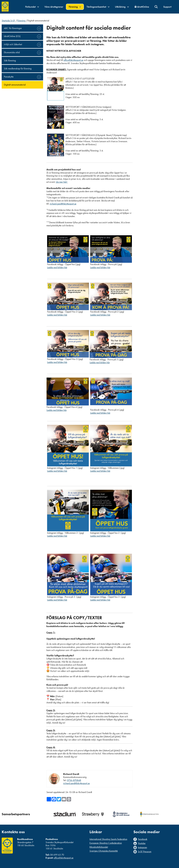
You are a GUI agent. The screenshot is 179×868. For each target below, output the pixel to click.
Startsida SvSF (8, 21)
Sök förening (10, 60)
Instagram (142, 847)
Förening (75, 7)
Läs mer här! (62, 182)
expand (39, 29)
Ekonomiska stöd (12, 52)
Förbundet (32, 7)
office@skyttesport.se (73, 60)
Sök (156, 7)
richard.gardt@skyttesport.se (63, 204)
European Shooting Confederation (106, 843)
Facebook (143, 839)
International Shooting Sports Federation (108, 839)
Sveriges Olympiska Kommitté (104, 851)
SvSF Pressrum (145, 852)
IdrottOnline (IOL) (12, 36)
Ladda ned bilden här (57, 267)
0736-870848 (74, 780)
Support (167, 7)
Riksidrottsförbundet (99, 847)
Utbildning (122, 7)
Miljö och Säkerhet (13, 44)
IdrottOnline (143, 7)
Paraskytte (9, 77)
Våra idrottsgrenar (54, 7)
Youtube (142, 843)
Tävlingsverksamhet (98, 7)
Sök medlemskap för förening (18, 68)
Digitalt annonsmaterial (15, 85)
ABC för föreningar (13, 28)
